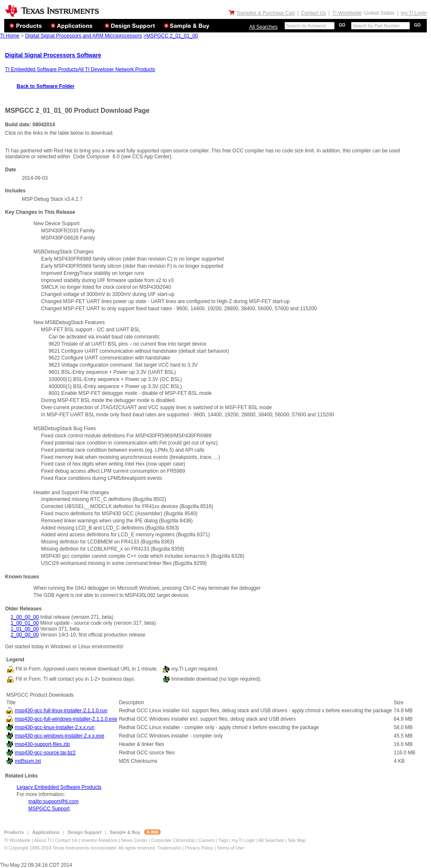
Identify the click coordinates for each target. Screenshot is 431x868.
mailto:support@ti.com (53, 801)
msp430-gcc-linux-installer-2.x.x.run (55, 727)
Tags (223, 840)
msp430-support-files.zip (42, 744)
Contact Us (313, 13)
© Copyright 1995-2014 (28, 848)
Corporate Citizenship (174, 840)
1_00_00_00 (25, 617)
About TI (43, 840)
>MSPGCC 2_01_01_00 (170, 36)
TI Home (10, 36)
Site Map (297, 840)
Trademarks (169, 848)
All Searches (263, 27)
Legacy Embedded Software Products (59, 787)
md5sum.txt (28, 761)
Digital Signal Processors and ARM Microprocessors (84, 36)
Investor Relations (99, 840)
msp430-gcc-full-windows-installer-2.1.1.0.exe (66, 719)
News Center (135, 840)
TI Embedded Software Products (41, 69)
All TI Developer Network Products (116, 69)
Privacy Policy (199, 848)
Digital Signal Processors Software (53, 55)
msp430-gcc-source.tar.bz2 (45, 753)
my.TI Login (414, 13)
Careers (207, 840)
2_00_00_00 (25, 635)
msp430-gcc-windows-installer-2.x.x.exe (60, 736)
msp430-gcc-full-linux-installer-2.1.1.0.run (61, 711)
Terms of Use (230, 848)
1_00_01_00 (25, 623)
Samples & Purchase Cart (266, 13)
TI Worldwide (347, 13)
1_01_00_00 (25, 629)
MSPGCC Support (49, 809)
